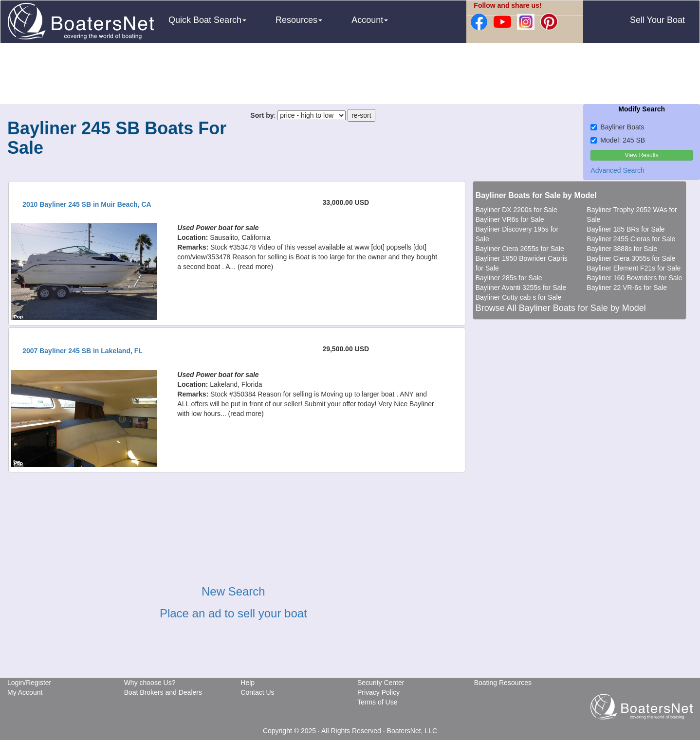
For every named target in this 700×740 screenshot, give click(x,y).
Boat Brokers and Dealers (163, 692)
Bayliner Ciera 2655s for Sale (520, 249)
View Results (642, 155)
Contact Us (257, 692)
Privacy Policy (378, 692)
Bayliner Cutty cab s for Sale (519, 297)
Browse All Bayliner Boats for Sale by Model (561, 308)
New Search (233, 591)
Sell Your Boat (657, 20)
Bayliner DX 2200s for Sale (516, 210)
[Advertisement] (350, 75)
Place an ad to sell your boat (233, 613)
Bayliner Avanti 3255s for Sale (521, 288)
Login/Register (29, 683)
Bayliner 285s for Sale (509, 278)
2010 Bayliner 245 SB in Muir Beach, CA (87, 204)
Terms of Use (377, 702)
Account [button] (370, 20)
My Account (25, 692)
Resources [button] (299, 20)
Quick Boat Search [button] (207, 20)
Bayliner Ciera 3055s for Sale (631, 258)
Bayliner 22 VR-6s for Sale (627, 288)
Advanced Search (617, 170)
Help (248, 683)
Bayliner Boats (617, 127)
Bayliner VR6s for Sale (510, 219)
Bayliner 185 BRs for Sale (626, 229)
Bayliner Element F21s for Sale (634, 268)
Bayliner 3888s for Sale (622, 249)
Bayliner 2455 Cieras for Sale (631, 239)
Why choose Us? (150, 683)
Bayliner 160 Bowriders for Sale (634, 278)
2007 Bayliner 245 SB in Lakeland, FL (83, 351)
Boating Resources (503, 683)
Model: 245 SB (618, 140)
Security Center (381, 683)
